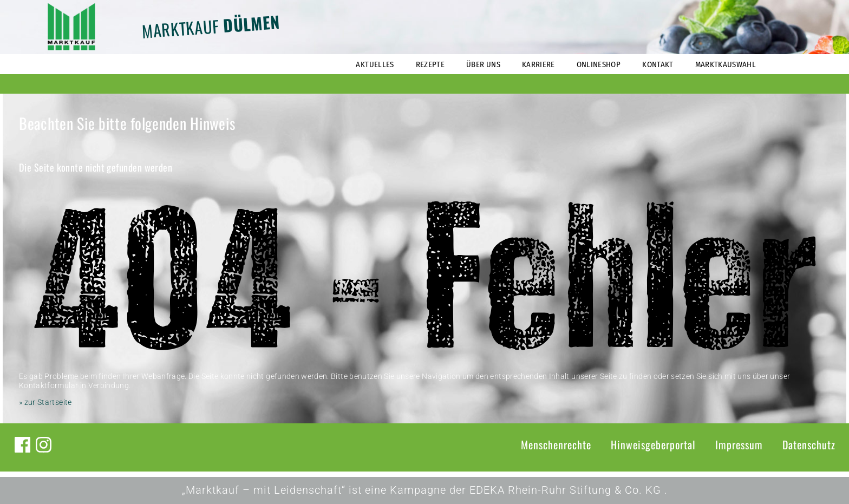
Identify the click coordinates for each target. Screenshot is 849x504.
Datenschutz (809, 444)
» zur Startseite (45, 402)
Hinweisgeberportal (653, 444)
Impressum (739, 444)
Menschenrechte (556, 444)
